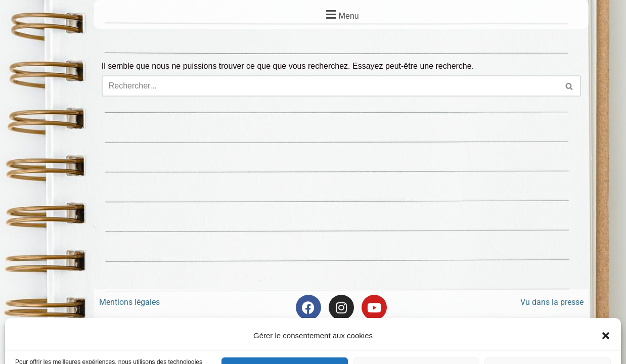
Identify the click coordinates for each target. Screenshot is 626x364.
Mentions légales (129, 303)
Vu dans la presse (552, 303)
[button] (341, 14)
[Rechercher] (330, 86)
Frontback (368, 337)
